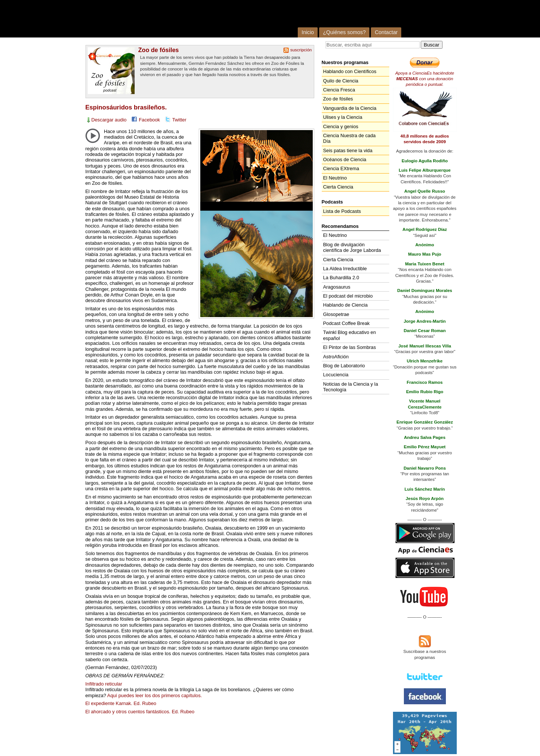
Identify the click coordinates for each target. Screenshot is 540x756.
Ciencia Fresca (339, 90)
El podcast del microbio (348, 296)
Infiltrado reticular (104, 684)
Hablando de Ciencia (346, 305)
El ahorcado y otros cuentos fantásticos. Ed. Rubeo (140, 712)
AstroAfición (336, 357)
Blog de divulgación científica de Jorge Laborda (352, 247)
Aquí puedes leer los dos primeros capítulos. (155, 695)
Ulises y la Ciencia (343, 117)
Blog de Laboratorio (344, 366)
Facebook (149, 120)
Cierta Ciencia (338, 187)
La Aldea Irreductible (345, 269)
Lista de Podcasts (342, 211)
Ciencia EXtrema (341, 168)
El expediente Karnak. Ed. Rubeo (121, 703)
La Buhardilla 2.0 (341, 278)
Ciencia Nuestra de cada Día (349, 138)
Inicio (308, 32)
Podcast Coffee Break (346, 323)
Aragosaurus (337, 287)
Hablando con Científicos (350, 71)
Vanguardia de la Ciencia (350, 108)
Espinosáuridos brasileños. (126, 107)
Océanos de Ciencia (345, 159)
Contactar (386, 32)
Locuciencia (336, 375)
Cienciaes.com (182, 19)
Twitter (179, 120)
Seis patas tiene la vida (348, 150)
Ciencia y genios (341, 126)
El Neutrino (335, 178)
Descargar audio (109, 120)
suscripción (301, 50)
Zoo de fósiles (159, 50)
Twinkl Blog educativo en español (350, 335)
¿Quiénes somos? (344, 32)
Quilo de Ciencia (341, 81)
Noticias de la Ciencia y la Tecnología (351, 387)
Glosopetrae (336, 314)
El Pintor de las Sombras (350, 347)
